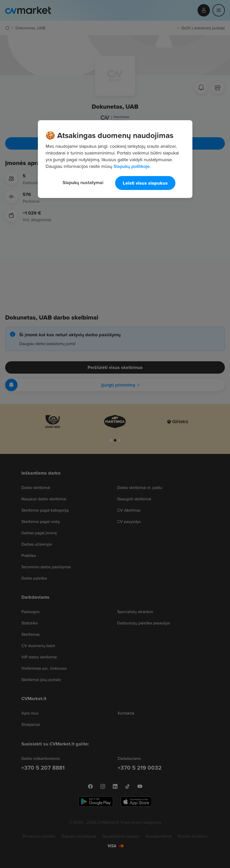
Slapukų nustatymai (83, 182)
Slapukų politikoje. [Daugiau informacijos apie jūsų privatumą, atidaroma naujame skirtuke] (132, 166)
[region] (115, 159)
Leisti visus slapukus (145, 183)
